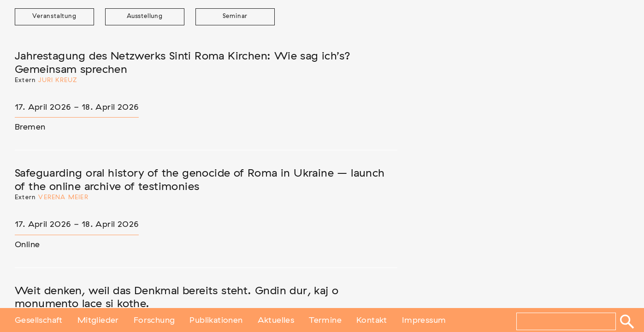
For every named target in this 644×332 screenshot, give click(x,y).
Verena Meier (63, 198)
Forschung (154, 320)
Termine (325, 320)
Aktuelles (276, 320)
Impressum (424, 320)
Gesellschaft (39, 320)
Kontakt (372, 320)
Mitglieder (98, 320)
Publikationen (216, 320)
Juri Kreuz (58, 80)
